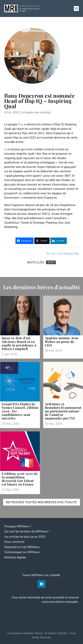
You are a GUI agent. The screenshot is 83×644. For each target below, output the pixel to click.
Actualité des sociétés (36, 112)
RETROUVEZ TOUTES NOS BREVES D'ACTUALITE (41, 502)
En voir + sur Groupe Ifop (63, 253)
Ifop (21, 124)
